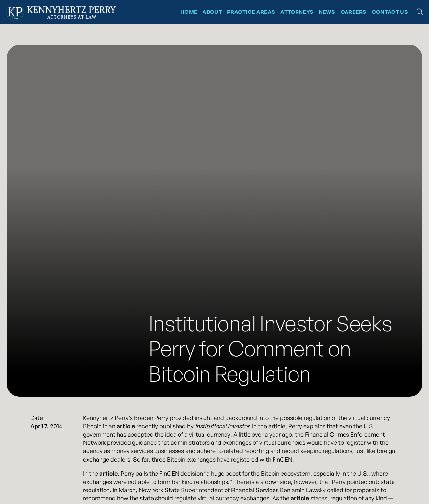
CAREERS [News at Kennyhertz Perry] (354, 12)
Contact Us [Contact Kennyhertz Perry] (390, 12)
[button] (420, 12)
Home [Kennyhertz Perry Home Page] (189, 12)
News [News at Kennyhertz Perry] (327, 12)
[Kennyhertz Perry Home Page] (61, 12)
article (126, 426)
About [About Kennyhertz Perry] (212, 12)
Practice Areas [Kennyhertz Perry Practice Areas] (251, 12)
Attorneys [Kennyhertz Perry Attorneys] (297, 12)
